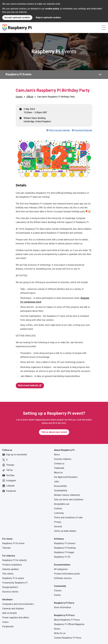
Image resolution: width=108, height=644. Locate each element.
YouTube (8, 475)
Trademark (59, 468)
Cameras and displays (13, 609)
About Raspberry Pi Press (67, 620)
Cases (5, 622)
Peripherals (8, 627)
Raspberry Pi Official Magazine (69, 624)
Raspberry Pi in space (13, 578)
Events (54, 52)
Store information (63, 607)
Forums (58, 591)
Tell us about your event (54, 432)
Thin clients (8, 574)
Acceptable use (62, 504)
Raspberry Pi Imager (64, 552)
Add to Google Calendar (58, 130)
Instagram (9, 481)
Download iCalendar (82, 130)
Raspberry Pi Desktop (65, 548)
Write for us (60, 633)
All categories (61, 569)
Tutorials (6, 548)
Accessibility (60, 486)
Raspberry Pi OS (62, 557)
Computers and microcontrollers (18, 604)
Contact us (59, 464)
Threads (8, 465)
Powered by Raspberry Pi (15, 583)
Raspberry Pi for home (13, 543)
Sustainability (61, 491)
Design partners (10, 587)
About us (58, 473)
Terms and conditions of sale (68, 517)
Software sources (63, 578)
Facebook (9, 491)
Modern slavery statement (67, 495)
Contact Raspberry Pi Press (68, 638)
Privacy (58, 522)
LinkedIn (8, 486)
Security (58, 526)
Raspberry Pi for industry (15, 560)
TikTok (7, 470)
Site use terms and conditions (69, 500)
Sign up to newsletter (15, 455)
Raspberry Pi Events (19, 74)
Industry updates (11, 569)
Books (57, 629)
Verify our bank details (65, 531)
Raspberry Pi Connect (65, 543)
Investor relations (63, 459)
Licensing (59, 513)
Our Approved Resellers (66, 477)
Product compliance (12, 565)
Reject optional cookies (48, 17)
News (57, 455)
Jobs (57, 482)
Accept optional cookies (17, 17)
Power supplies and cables (16, 618)
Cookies (58, 508)
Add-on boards (10, 613)
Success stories (10, 592)
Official (30, 97)
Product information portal (67, 574)
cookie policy (52, 9)
